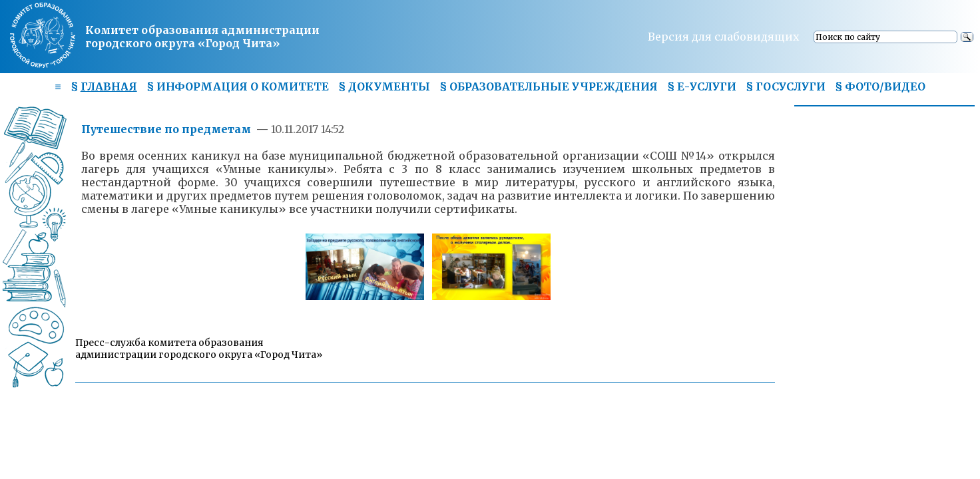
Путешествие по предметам (167, 129)
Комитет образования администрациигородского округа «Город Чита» (202, 37)
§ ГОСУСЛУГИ (786, 86)
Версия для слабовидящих (724, 37)
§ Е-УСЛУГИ (702, 86)
